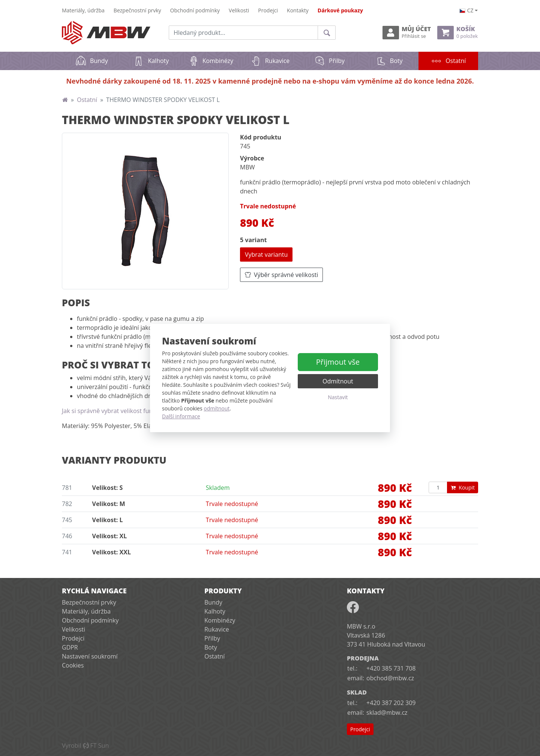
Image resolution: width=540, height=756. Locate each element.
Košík (457, 32)
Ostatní (454, 58)
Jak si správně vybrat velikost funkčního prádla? (127, 411)
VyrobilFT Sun (85, 746)
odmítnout (217, 408)
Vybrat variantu (266, 254)
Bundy (92, 61)
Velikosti (239, 10)
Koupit (463, 487)
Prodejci (268, 10)
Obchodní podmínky (195, 10)
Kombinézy (211, 61)
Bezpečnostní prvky (137, 10)
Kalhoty (151, 61)
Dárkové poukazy (340, 10)
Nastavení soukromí (90, 656)
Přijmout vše (338, 362)
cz (466, 10)
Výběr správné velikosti (281, 275)
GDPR (70, 647)
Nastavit (338, 397)
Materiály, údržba (83, 10)
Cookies (73, 665)
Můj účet (407, 32)
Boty (389, 61)
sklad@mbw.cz (387, 713)
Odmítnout (338, 381)
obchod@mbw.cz (390, 678)
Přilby (329, 61)
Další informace (181, 416)
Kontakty (298, 10)
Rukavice (270, 61)
